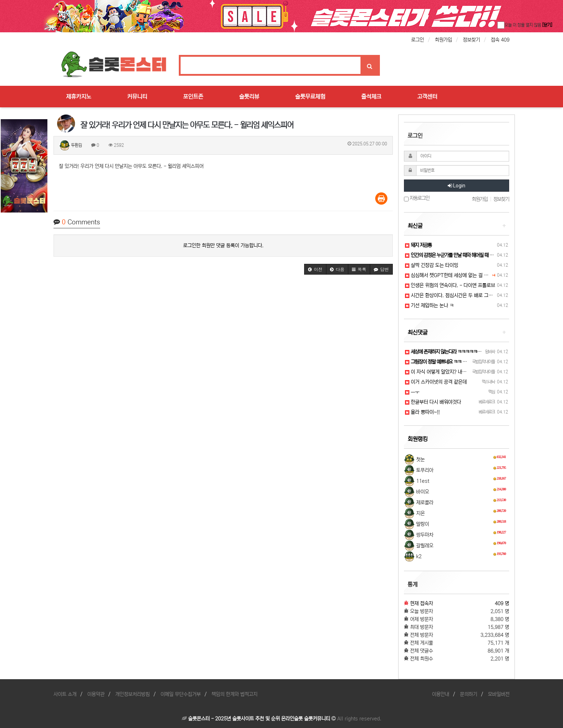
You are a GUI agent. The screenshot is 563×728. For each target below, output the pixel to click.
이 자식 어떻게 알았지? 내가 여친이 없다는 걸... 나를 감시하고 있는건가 (479, 372)
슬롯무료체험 (310, 97)
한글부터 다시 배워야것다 (433, 402)
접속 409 (500, 40)
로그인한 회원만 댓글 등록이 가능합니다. (223, 246)
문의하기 (469, 694)
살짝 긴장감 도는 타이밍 (432, 265)
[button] (315, 269)
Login (457, 186)
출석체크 (371, 97)
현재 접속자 (422, 603)
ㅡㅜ (412, 392)
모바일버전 (499, 694)
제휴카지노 (79, 97)
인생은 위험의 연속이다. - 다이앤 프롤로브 (450, 285)
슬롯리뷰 (249, 97)
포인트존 (193, 97)
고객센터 (427, 97)
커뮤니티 (137, 97)
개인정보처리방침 (132, 694)
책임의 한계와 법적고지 (234, 694)
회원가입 (443, 40)
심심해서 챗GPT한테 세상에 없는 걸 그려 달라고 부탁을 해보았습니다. (478, 275)
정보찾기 (471, 40)
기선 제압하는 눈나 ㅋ (429, 305)
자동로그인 (417, 198)
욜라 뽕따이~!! (422, 412)
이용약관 (96, 694)
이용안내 (441, 694)
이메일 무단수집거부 (181, 694)
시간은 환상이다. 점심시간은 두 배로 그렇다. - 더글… (461, 295)
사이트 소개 (65, 694)
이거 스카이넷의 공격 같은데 (436, 382)
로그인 (418, 40)
